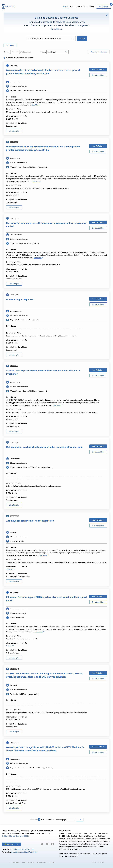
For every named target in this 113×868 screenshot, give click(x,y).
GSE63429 (10, 569)
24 (46, 820)
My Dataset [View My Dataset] (104, 7)
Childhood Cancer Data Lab (23, 849)
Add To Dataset (98, 70)
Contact (52, 862)
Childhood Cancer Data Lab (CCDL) (15, 836)
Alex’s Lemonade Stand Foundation (24, 852)
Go (80, 820)
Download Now (98, 75)
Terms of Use (41, 862)
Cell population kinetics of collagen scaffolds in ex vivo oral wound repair (45, 447)
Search (66, 7)
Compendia (75, 7)
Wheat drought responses (20, 299)
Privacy (31, 862)
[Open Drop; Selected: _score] (57, 52)
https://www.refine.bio (72, 849)
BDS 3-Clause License (17, 862)
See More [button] (37, 105)
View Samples (14, 131)
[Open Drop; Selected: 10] (15, 52)
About (92, 7)
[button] (73, 39)
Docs (86, 7)
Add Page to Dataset (99, 52)
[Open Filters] (10, 45)
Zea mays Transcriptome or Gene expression (30, 521)
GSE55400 (10, 646)
